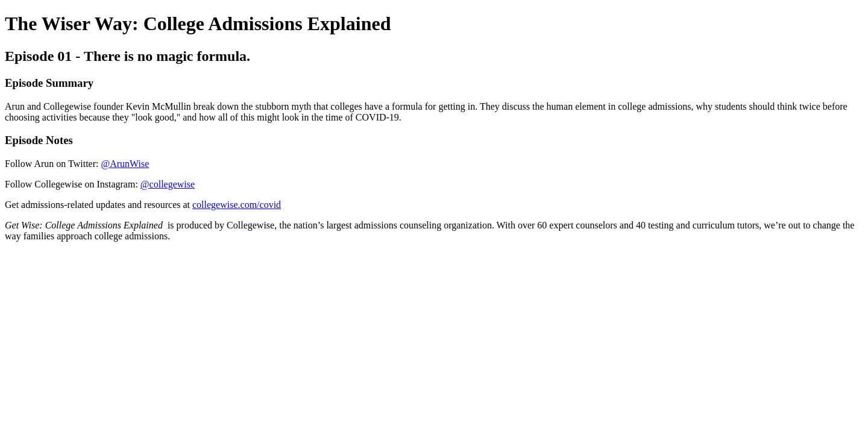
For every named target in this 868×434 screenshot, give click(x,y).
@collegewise (168, 184)
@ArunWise (125, 164)
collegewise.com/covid (237, 205)
